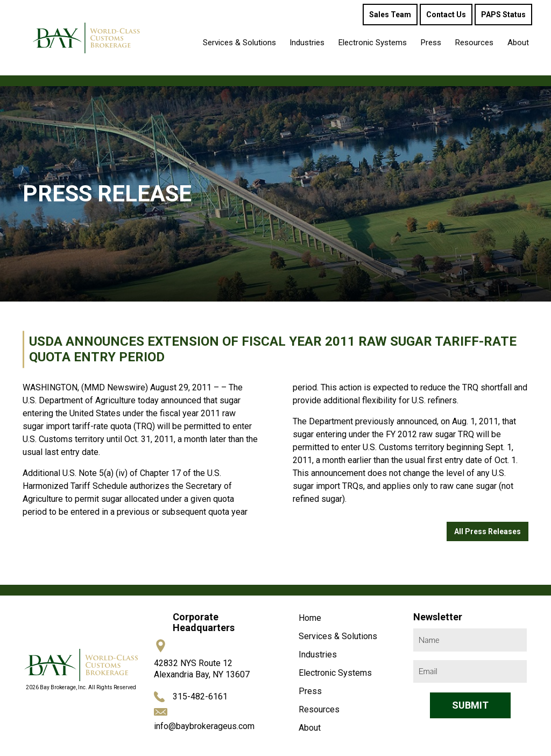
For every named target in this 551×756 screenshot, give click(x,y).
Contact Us (446, 15)
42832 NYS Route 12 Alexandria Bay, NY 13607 (202, 669)
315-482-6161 (200, 696)
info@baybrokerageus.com (204, 726)
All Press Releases (488, 531)
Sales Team (390, 15)
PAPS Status (503, 15)
